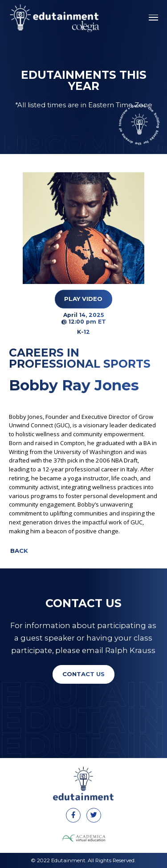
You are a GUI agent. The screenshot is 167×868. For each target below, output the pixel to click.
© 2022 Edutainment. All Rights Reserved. (83, 860)
